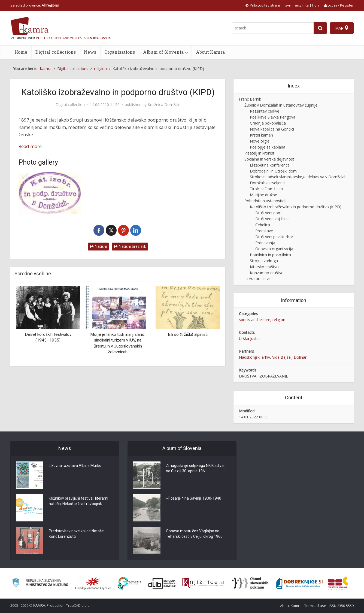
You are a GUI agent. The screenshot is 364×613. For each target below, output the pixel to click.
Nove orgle (260, 141)
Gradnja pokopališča (268, 123)
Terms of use (315, 606)
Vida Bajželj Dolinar (289, 357)
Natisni (98, 246)
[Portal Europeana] (129, 583)
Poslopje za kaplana (268, 147)
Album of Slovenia (163, 52)
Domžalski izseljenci (268, 183)
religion (279, 320)
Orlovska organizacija (274, 249)
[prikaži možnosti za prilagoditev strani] (263, 5)
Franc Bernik (250, 99)
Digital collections (56, 52)
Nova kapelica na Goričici (272, 129)
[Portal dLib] (162, 583)
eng (298, 5)
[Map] (342, 28)
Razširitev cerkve (265, 111)
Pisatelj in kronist (259, 153)
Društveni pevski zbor (274, 237)
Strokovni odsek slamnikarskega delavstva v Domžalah (298, 177)
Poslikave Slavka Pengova (273, 117)
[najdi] (320, 28)
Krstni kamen (261, 135)
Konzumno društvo (267, 273)
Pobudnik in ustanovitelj (265, 201)
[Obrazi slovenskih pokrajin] (250, 583)
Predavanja (265, 243)
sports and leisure (255, 320)
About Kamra (210, 52)
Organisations (120, 52)
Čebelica (263, 225)
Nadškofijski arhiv (254, 357)
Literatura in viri (258, 279)
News (90, 52)
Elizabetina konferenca (270, 165)
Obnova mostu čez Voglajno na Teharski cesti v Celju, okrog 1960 (194, 534)
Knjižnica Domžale (164, 105)
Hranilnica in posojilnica (270, 255)
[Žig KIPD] (50, 193)
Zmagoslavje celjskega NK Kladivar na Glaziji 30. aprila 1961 (195, 468)
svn (288, 5)
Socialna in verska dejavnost (269, 159)
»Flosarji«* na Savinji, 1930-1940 (194, 498)
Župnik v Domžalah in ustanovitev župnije (281, 105)
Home (21, 52)
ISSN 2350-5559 (341, 606)
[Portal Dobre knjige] (299, 583)
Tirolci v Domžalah (266, 189)
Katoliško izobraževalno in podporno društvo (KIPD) (296, 207)
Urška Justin (249, 338)
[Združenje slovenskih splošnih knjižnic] (203, 583)
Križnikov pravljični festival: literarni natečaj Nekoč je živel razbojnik (78, 501)
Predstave (264, 231)
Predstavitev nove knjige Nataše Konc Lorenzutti (76, 534)
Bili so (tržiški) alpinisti (188, 334)
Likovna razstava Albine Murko (75, 466)
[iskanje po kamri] (273, 28)
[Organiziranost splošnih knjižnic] (93, 583)
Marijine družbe (263, 195)
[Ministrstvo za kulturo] (40, 583)
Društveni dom (268, 213)
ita (307, 5)
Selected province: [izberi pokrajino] (35, 5)
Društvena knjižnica (272, 219)
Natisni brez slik (130, 246)
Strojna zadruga (264, 261)
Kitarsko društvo (264, 267)
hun (316, 5)
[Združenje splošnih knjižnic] (338, 583)
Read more (30, 146)
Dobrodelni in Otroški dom (273, 171)
